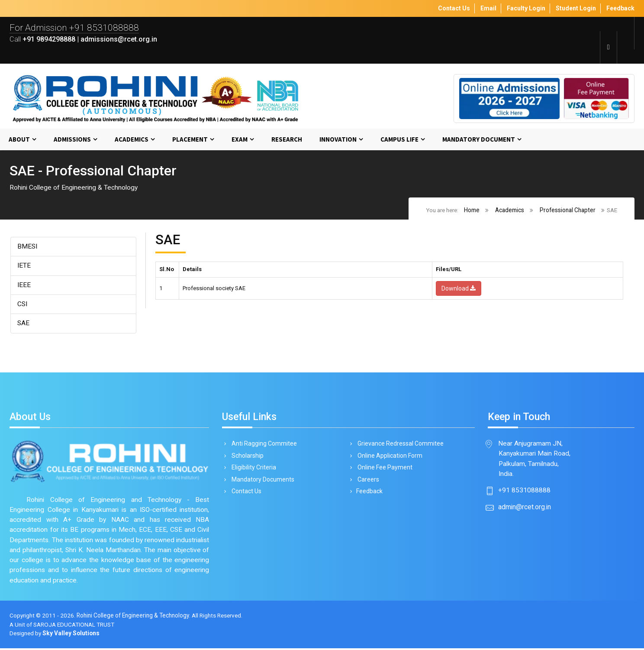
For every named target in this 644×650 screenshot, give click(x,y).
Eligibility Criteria (252, 469)
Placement (190, 140)
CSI (23, 305)
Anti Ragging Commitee (263, 445)
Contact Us (245, 494)
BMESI (28, 247)
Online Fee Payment (383, 469)
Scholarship (246, 457)
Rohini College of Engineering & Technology (134, 617)
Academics (132, 140)
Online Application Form (388, 457)
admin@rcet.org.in (525, 509)
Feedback (369, 494)
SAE (24, 324)
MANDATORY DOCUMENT (479, 140)
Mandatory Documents (261, 482)
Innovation (338, 140)
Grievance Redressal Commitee (399, 445)
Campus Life (399, 140)
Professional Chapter (567, 210)
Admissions (72, 140)
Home (471, 210)
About (19, 140)
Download (459, 289)
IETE (24, 266)
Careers (367, 482)
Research (287, 140)
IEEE (24, 286)
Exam (240, 140)
